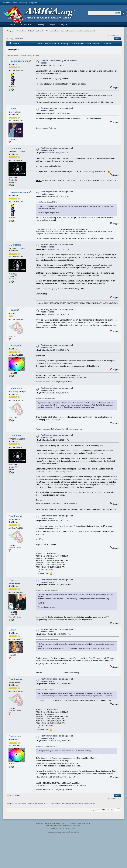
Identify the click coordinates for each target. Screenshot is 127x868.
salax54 (15, 310)
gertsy (14, 580)
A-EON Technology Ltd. (72, 823)
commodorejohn (20, 61)
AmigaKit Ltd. (86, 823)
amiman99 (16, 516)
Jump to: (93, 810)
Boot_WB (16, 346)
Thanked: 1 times (15, 548)
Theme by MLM (70, 828)
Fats (13, 630)
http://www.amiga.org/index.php (61, 758)
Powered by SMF (57, 828)
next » (118, 35)
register (34, 3)
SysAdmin (16, 388)
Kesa (14, 109)
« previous (112, 35)
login (26, 3)
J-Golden (16, 148)
